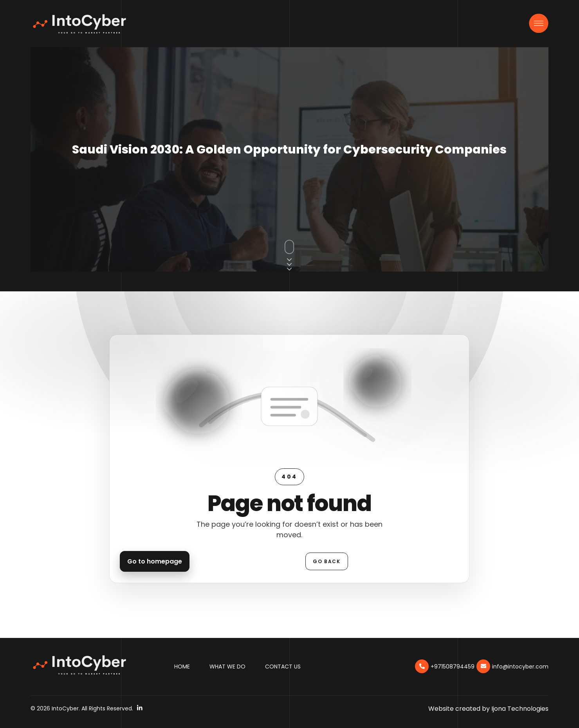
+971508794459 (453, 667)
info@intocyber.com (520, 667)
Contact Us (283, 667)
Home (182, 667)
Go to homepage (155, 561)
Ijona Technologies (520, 709)
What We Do (227, 667)
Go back (326, 561)
